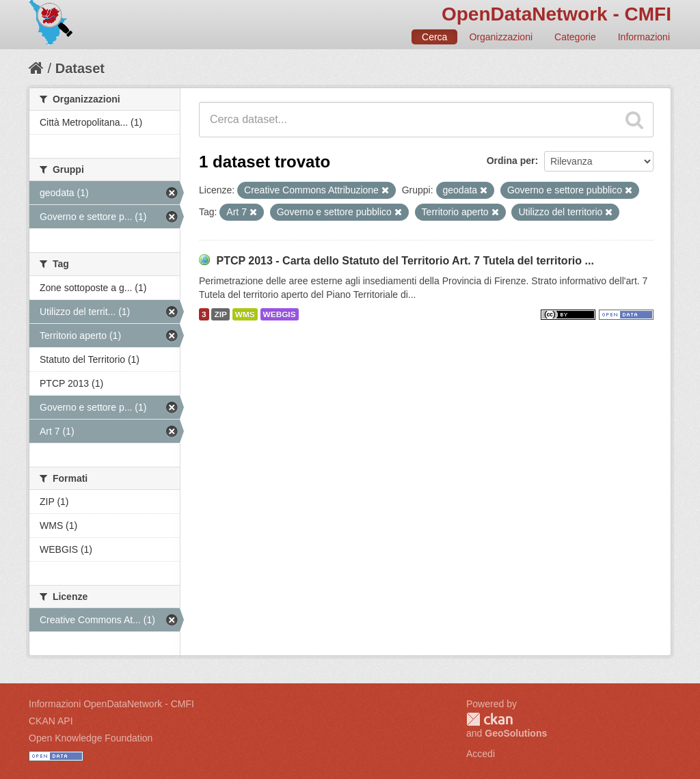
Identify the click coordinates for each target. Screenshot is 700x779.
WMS (245, 314)
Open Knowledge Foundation (91, 738)
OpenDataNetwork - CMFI (556, 14)
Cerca (434, 37)
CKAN (489, 719)
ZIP (220, 314)
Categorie (575, 37)
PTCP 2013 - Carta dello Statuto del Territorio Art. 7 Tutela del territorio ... (405, 261)
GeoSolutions (516, 733)
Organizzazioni (501, 37)
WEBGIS (280, 314)
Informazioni (644, 37)
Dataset (80, 68)
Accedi (481, 754)
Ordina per (511, 161)
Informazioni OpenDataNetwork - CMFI (111, 704)
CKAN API (51, 721)
